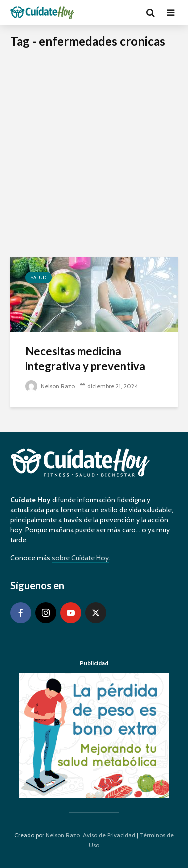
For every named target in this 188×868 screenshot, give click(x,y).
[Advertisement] (94, 158)
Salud (38, 278)
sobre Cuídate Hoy (80, 558)
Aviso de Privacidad (109, 835)
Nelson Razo (50, 386)
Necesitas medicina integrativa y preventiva (85, 358)
